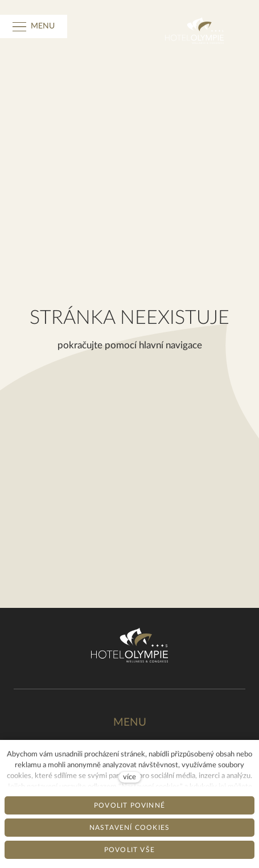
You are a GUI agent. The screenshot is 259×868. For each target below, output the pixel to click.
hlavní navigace (170, 345)
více (129, 777)
